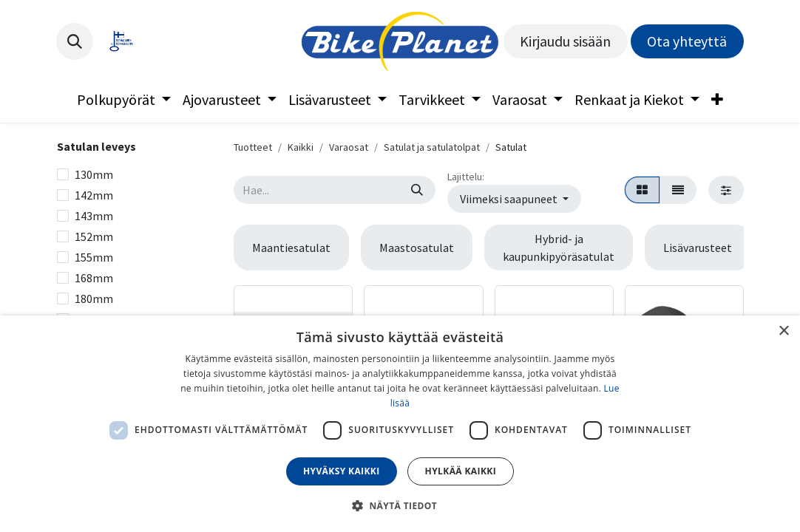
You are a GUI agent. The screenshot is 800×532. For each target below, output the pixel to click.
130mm (94, 174)
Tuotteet (253, 147)
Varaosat (349, 147)
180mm (94, 299)
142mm (94, 195)
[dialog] (400, 424)
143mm (94, 216)
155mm (94, 257)
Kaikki (301, 147)
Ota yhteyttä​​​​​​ (687, 41)
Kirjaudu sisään (565, 41)
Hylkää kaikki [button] (461, 471)
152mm (94, 236)
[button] (75, 41)
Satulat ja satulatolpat (432, 147)
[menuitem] (124, 100)
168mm (94, 278)
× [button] (783, 331)
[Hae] (417, 190)
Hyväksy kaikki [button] (342, 471)
